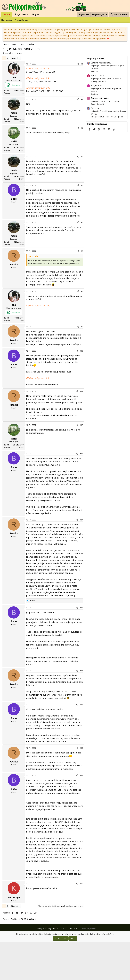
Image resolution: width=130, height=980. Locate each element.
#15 (81, 646)
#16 (81, 709)
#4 (82, 195)
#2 (82, 137)
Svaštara (95, 109)
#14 (81, 558)
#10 (81, 389)
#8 (82, 329)
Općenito (95, 146)
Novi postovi (7, 20)
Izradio (89, 967)
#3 (82, 166)
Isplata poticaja (98, 114)
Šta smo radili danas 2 (101, 101)
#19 (81, 813)
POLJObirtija (97, 123)
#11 (81, 429)
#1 (82, 102)
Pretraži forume (22, 20)
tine (6, 53)
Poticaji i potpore (98, 119)
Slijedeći (14, 96)
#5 (82, 223)
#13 (81, 492)
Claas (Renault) (97, 142)
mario (14, 151)
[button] (28, 14)
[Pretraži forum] (119, 14)
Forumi (7, 14)
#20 (81, 922)
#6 (82, 260)
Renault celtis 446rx (100, 136)
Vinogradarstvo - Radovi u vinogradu (107, 155)
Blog (35, 14)
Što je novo (20, 14)
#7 (82, 289)
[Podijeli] (78, 102)
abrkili (14, 180)
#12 (81, 463)
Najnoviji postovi (96, 96)
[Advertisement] (44, 75)
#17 (81, 743)
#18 (81, 786)
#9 (82, 365)
